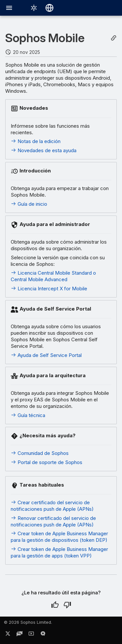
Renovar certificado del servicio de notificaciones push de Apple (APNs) (53, 521)
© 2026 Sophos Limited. (28, 622)
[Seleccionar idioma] (49, 8)
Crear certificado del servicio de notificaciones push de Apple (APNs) (52, 506)
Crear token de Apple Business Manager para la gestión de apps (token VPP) (59, 552)
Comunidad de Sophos (40, 453)
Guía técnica (28, 415)
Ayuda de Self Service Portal (46, 355)
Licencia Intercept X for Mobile (49, 289)
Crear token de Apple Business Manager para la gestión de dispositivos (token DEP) (59, 537)
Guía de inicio (29, 204)
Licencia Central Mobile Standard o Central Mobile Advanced (53, 276)
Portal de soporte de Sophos (47, 462)
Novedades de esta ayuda (44, 150)
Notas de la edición (36, 141)
